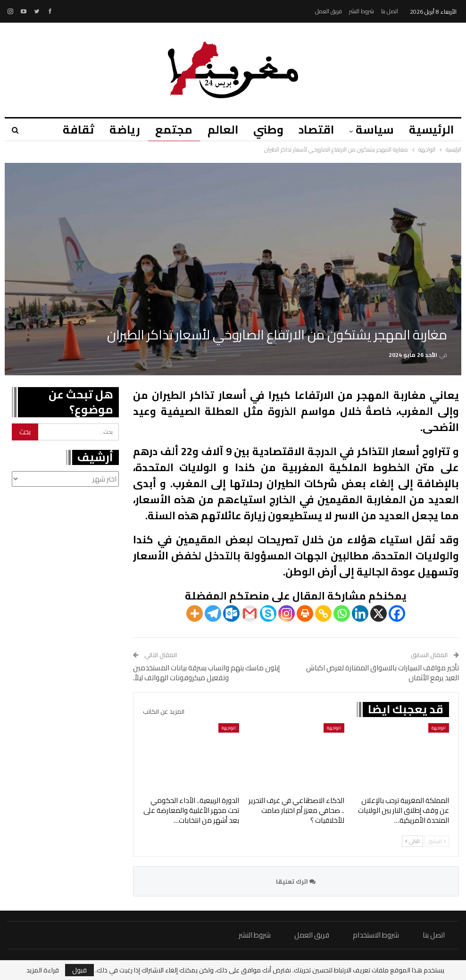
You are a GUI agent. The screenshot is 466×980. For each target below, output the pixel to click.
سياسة (373, 130)
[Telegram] (213, 613)
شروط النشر (362, 11)
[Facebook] (397, 613)
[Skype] (268, 613)
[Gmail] (250, 613)
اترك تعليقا (296, 881)
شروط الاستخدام (376, 935)
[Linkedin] (360, 613)
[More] (195, 613)
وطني (264, 130)
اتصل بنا (390, 11)
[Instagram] (287, 613)
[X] (379, 613)
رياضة (116, 130)
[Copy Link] (323, 613)
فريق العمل (329, 11)
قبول (79, 970)
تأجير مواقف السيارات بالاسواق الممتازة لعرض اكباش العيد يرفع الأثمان (383, 673)
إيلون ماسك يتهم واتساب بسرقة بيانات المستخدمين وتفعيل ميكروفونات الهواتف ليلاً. (206, 673)
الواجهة (439, 728)
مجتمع (167, 130)
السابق (437, 841)
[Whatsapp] (342, 613)
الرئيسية (431, 130)
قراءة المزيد (43, 970)
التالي (412, 841)
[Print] (305, 613)
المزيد (68, 130)
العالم (217, 130)
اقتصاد (313, 130)
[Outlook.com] (231, 613)
